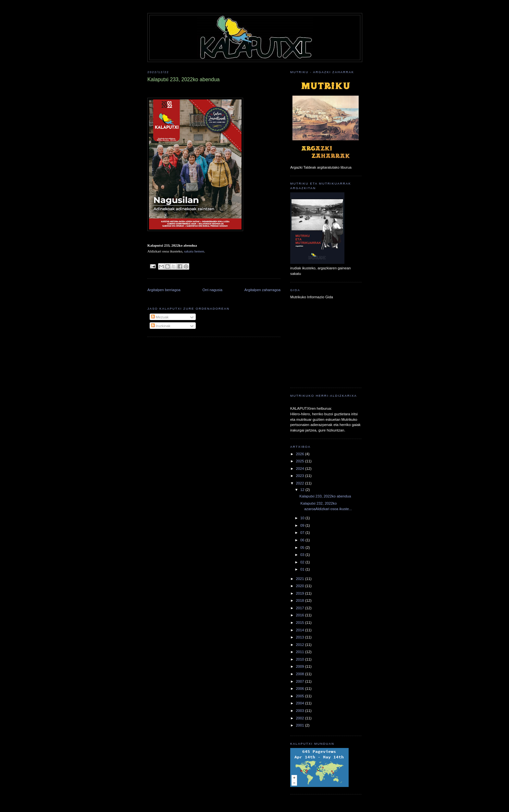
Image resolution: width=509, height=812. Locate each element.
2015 (300, 623)
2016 (300, 615)
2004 (300, 703)
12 (303, 490)
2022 (300, 483)
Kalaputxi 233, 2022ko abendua (325, 496)
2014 (300, 630)
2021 (300, 579)
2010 (300, 659)
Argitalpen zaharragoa (262, 290)
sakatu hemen (194, 251)
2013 (300, 637)
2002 (300, 718)
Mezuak (160, 317)
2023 (300, 476)
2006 (300, 689)
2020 (300, 586)
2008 (300, 674)
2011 (300, 652)
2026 (300, 454)
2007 (300, 681)
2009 (300, 666)
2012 (300, 645)
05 (303, 548)
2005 (300, 696)
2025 (300, 461)
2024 (300, 469)
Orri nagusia (213, 290)
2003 (300, 711)
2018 (300, 600)
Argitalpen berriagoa (164, 290)
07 (303, 533)
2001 (300, 725)
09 (303, 525)
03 (303, 555)
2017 (300, 608)
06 (303, 540)
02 (303, 562)
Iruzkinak (161, 326)
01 (303, 569)
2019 (300, 593)
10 (303, 518)
